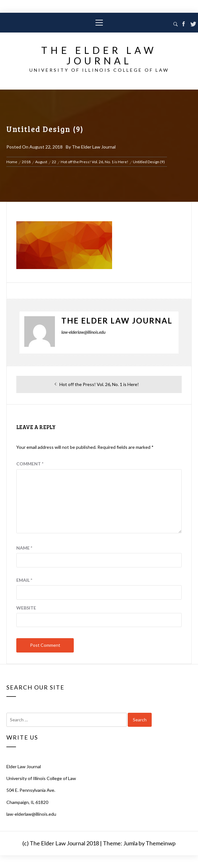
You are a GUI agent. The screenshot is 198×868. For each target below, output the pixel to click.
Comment (30, 464)
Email (24, 580)
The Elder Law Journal (99, 55)
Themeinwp (161, 843)
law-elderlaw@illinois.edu (31, 814)
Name (24, 548)
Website (26, 608)
